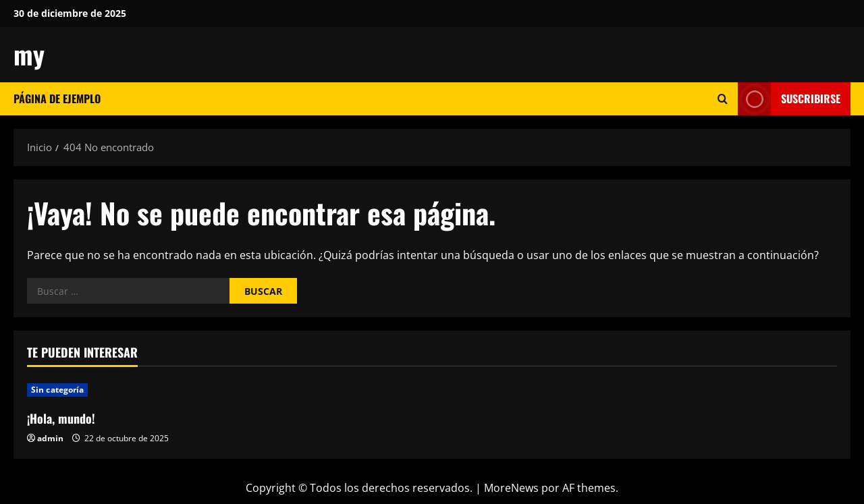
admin (50, 438)
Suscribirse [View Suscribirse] (789, 99)
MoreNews (511, 488)
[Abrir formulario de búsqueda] (723, 99)
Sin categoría (57, 390)
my (29, 54)
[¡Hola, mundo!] (123, 390)
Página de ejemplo (57, 99)
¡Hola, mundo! (61, 418)
